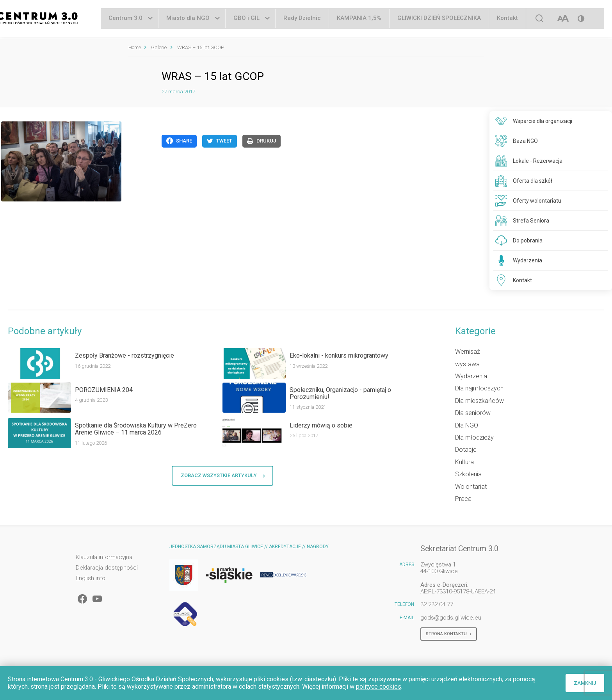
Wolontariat (471, 487)
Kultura (464, 462)
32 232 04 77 (437, 604)
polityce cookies (379, 687)
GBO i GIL (246, 19)
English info (91, 578)
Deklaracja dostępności (107, 568)
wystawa (467, 364)
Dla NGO (467, 425)
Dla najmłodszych (479, 388)
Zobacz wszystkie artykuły (223, 476)
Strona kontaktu (449, 634)
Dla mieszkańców (479, 401)
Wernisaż (468, 352)
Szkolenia (468, 474)
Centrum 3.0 (125, 19)
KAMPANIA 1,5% (359, 19)
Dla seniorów (473, 413)
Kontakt (507, 19)
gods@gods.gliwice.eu (451, 618)
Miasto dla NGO (188, 19)
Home (135, 47)
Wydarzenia (471, 376)
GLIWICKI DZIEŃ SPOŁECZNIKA (439, 19)
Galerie (159, 47)
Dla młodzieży (474, 437)
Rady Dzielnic (302, 19)
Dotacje (466, 450)
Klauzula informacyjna (104, 557)
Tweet (220, 141)
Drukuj (262, 141)
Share (179, 141)
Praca (463, 499)
